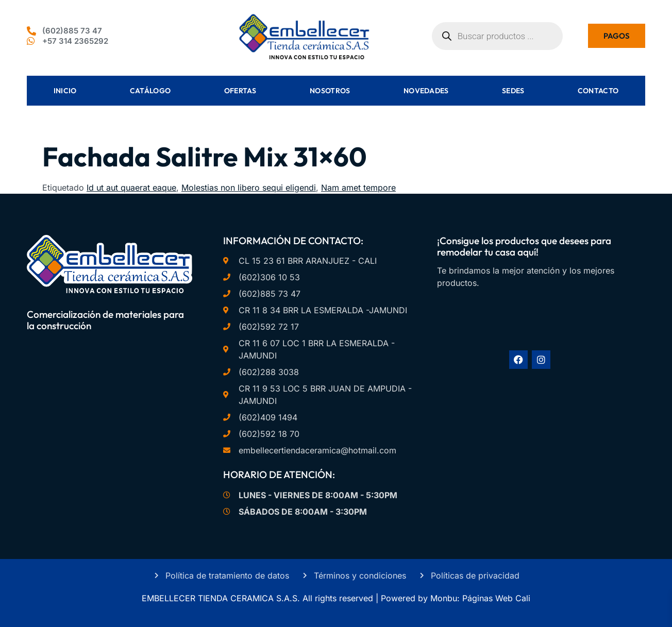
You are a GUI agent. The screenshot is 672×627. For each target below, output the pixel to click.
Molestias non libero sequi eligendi (249, 188)
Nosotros (330, 91)
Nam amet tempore (358, 188)
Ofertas (240, 91)
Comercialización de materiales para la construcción (105, 320)
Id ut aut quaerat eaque (131, 188)
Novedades (426, 91)
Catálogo (150, 91)
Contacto (598, 91)
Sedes (513, 91)
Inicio (65, 91)
